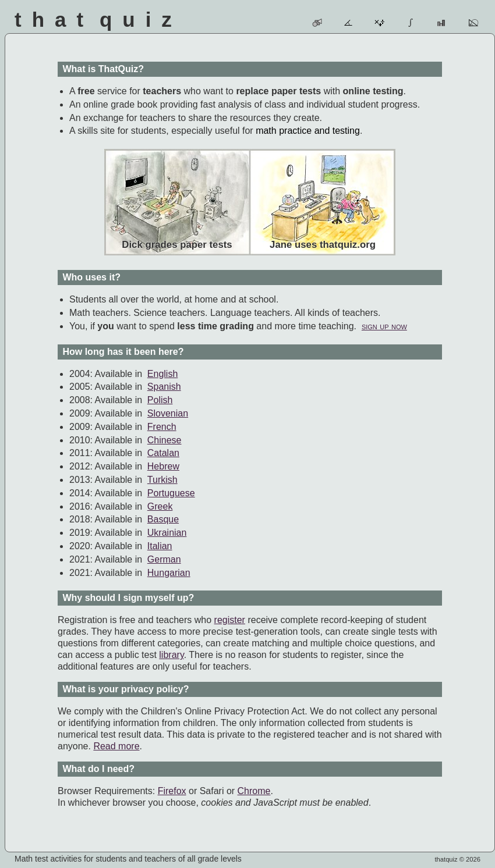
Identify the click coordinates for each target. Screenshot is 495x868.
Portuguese (171, 493)
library (171, 655)
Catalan (163, 453)
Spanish (164, 387)
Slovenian (168, 413)
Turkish (162, 480)
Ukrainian (167, 533)
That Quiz (98, 19)
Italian (160, 546)
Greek (160, 506)
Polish (160, 400)
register (230, 620)
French (162, 427)
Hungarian (169, 573)
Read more (116, 746)
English (162, 374)
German (164, 559)
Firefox (172, 791)
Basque (163, 519)
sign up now (384, 326)
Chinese (165, 440)
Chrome (254, 791)
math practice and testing (308, 131)
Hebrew (163, 466)
